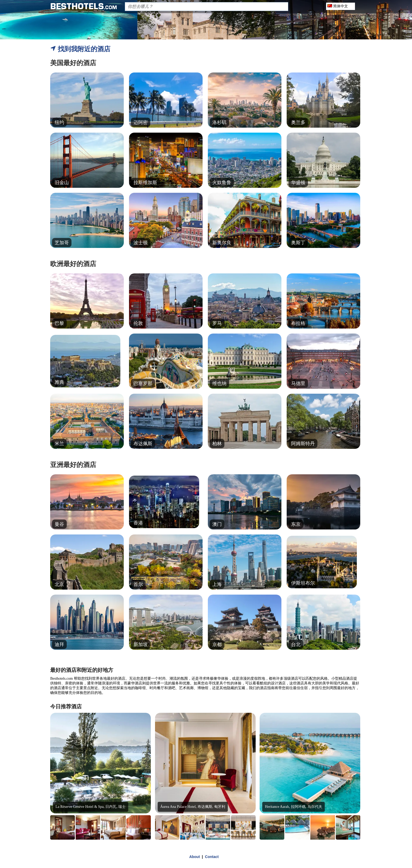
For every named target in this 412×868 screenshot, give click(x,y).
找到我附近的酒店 (80, 49)
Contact (212, 857)
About (194, 857)
